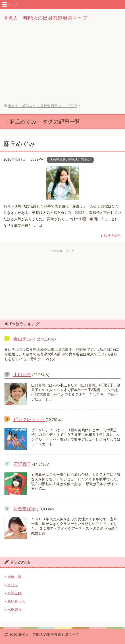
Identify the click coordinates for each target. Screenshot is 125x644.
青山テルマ (25, 339)
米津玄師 (15, 593)
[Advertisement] (62, 66)
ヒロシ (13, 585)
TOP (42, 106)
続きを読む (113, 235)
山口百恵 (22, 375)
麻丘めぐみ (19, 144)
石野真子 (22, 464)
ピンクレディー (29, 419)
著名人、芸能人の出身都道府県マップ (46, 18)
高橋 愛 (15, 577)
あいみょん (16, 601)
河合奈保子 (25, 509)
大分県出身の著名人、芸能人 (70, 160)
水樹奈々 (15, 610)
